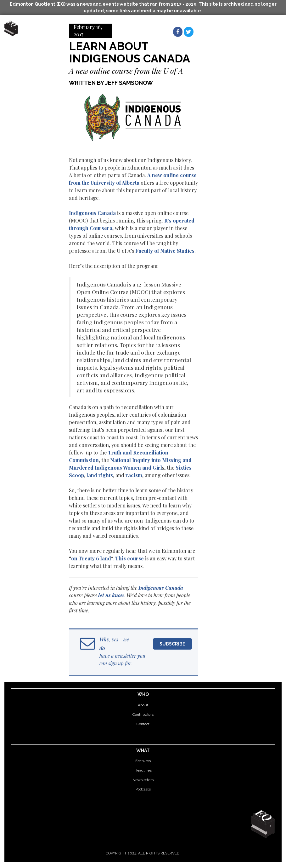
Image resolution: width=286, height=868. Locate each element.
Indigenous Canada (92, 213)
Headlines (143, 770)
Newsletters (143, 780)
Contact (143, 724)
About (143, 705)
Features (143, 761)
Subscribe (172, 644)
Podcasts (143, 789)
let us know (111, 595)
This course (129, 558)
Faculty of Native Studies (165, 251)
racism (134, 475)
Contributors (143, 715)
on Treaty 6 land (91, 558)
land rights (100, 475)
